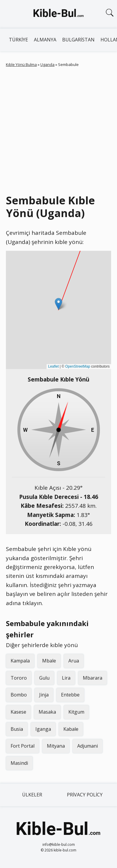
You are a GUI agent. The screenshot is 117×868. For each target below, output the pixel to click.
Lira (66, 678)
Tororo (19, 678)
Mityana (56, 746)
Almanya (45, 40)
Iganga (43, 729)
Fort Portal (23, 746)
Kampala (20, 661)
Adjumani (88, 746)
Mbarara (93, 678)
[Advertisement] (58, 129)
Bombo (19, 695)
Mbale (49, 661)
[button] (58, 304)
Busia (17, 729)
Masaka (47, 712)
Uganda (47, 64)
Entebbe (70, 695)
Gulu (44, 678)
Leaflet (53, 366)
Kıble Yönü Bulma (21, 64)
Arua (74, 661)
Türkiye (18, 40)
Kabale (71, 729)
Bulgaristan (78, 40)
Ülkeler (32, 795)
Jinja (44, 695)
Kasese (18, 712)
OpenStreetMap (78, 366)
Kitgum (76, 712)
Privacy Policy (85, 795)
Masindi (19, 763)
